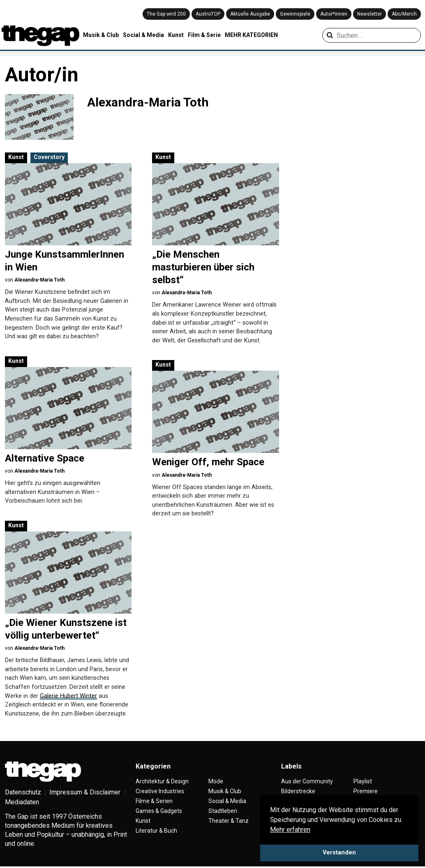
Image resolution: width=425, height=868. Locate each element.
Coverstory (49, 157)
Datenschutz (23, 792)
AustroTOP (208, 14)
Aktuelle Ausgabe (250, 14)
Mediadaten (22, 802)
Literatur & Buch (156, 831)
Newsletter (370, 14)
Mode (216, 781)
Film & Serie (204, 35)
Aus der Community (307, 781)
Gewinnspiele (295, 14)
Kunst (176, 35)
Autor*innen (334, 14)
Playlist (363, 781)
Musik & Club (101, 35)
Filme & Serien (154, 801)
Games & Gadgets (159, 811)
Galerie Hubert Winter (68, 696)
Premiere (366, 791)
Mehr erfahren (290, 830)
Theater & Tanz (229, 821)
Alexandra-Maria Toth (39, 280)
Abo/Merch (404, 14)
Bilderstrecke (298, 791)
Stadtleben (223, 811)
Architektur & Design (162, 781)
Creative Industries (160, 791)
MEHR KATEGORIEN (251, 35)
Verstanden (339, 853)
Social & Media (143, 35)
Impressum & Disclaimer (85, 792)
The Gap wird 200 (166, 14)
